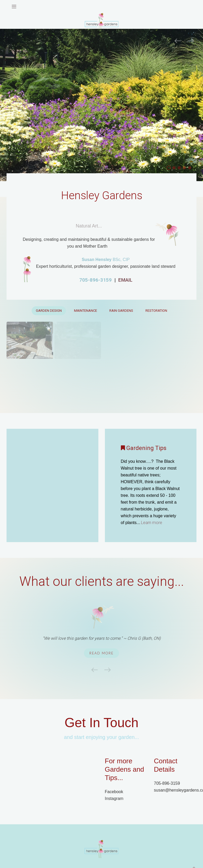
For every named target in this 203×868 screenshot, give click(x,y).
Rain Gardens (121, 311)
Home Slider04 (181, 168)
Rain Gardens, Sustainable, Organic (191, 168)
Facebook (114, 792)
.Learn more (150, 523)
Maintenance (86, 311)
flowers (175, 168)
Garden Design (49, 311)
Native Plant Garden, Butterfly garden (186, 168)
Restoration (156, 311)
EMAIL (125, 280)
